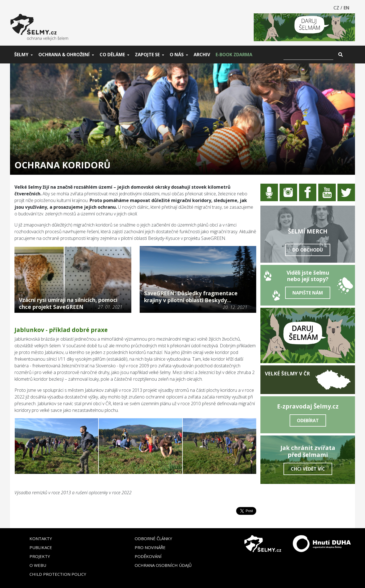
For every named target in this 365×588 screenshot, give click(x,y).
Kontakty (41, 538)
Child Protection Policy (58, 574)
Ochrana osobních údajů (163, 565)
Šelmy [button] (21, 55)
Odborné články (153, 538)
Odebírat (308, 420)
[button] (27, 446)
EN (346, 8)
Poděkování (148, 556)
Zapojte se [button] (147, 55)
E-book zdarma (234, 55)
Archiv (202, 55)
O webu (38, 565)
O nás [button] (177, 55)
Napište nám (308, 293)
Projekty (40, 556)
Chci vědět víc (308, 469)
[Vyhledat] (308, 55)
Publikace (41, 547)
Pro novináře (150, 547)
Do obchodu (308, 250)
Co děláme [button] (112, 55)
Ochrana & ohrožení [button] (64, 55)
